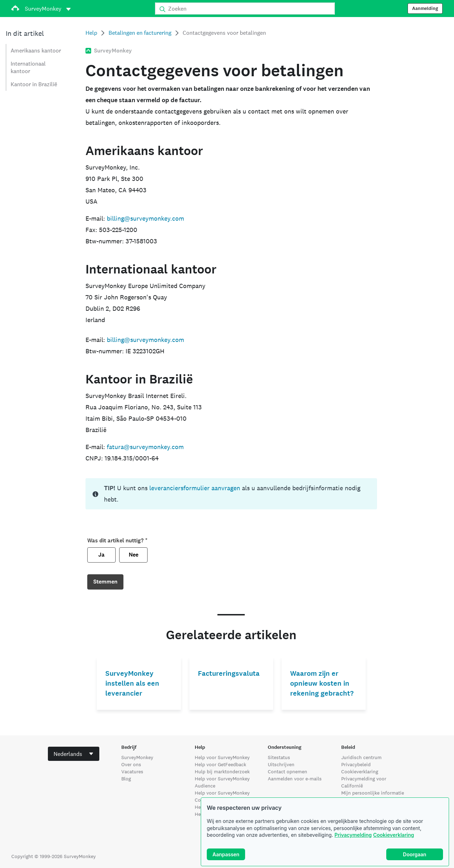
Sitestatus (279, 757)
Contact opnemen (287, 772)
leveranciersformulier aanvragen (195, 488)
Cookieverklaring (394, 835)
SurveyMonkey (137, 757)
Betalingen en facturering (140, 33)
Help (91, 33)
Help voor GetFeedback (220, 764)
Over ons (131, 764)
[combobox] (74, 754)
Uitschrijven (281, 764)
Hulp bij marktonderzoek (222, 772)
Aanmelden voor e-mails (295, 779)
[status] (231, 494)
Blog (126, 779)
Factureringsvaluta (229, 673)
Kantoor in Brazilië (34, 84)
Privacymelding (353, 835)
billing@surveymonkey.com (145, 218)
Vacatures (132, 772)
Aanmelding (425, 9)
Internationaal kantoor (28, 67)
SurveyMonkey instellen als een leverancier (132, 683)
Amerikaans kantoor (36, 51)
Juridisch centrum (361, 757)
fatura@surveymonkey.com (145, 447)
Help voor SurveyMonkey (222, 757)
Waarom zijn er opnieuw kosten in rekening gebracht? (322, 683)
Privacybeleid (356, 764)
